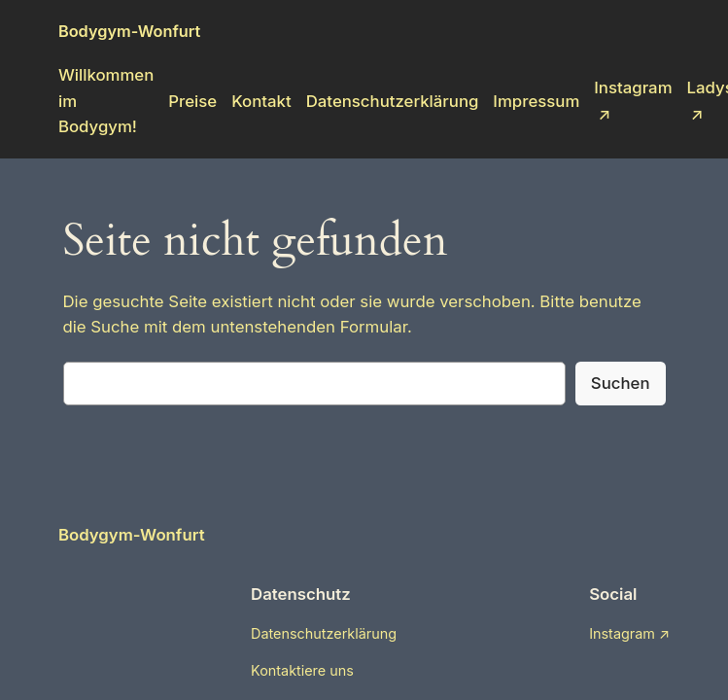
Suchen (621, 383)
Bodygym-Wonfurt (129, 31)
